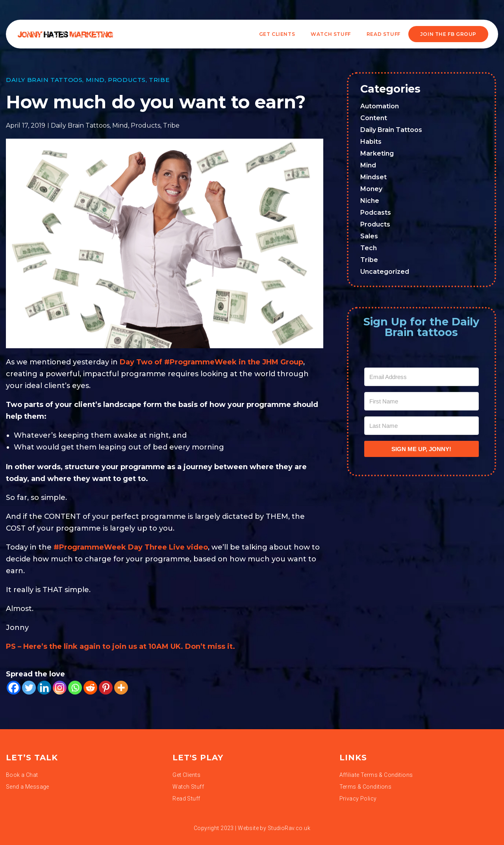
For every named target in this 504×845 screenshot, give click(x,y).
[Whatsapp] (75, 688)
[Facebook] (14, 688)
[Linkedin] (44, 688)
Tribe (159, 80)
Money (371, 189)
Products (127, 80)
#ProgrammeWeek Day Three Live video (131, 547)
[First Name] (422, 401)
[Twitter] (29, 688)
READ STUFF (384, 34)
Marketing (377, 153)
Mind (95, 80)
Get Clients (277, 34)
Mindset (373, 177)
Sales (369, 236)
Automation (380, 106)
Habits (371, 142)
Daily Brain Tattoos (44, 80)
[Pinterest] (106, 688)
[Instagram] (60, 688)
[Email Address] (422, 377)
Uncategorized (385, 272)
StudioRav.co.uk (289, 828)
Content (374, 118)
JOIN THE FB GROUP (448, 34)
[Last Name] (422, 426)
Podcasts (376, 213)
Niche (370, 201)
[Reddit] (90, 688)
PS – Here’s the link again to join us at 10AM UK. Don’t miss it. (121, 646)
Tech (369, 248)
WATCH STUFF (331, 34)
